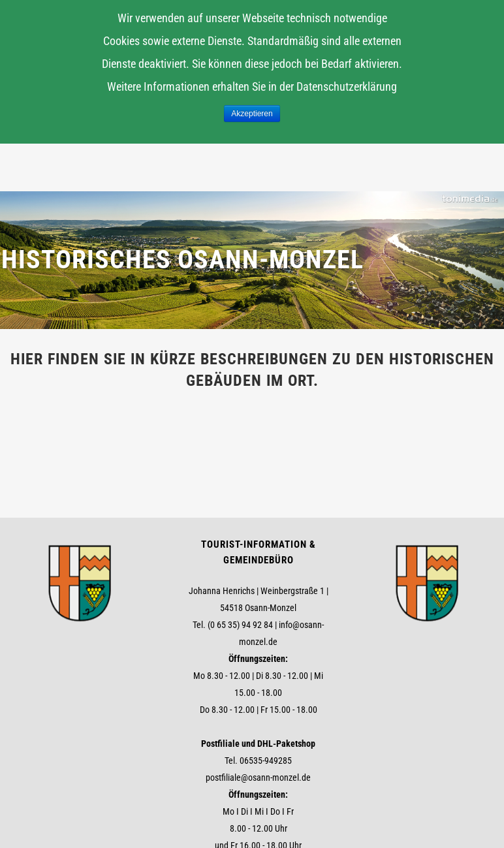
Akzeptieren (252, 114)
